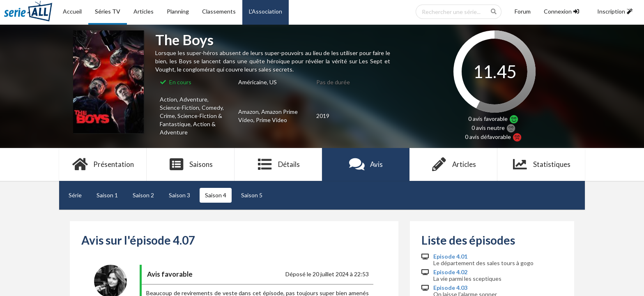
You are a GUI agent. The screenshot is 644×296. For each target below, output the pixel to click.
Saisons (191, 164)
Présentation (103, 164)
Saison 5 (252, 195)
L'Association (266, 11)
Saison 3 (179, 195)
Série (75, 195)
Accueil (72, 11)
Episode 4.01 (450, 257)
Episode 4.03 (450, 288)
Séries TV (108, 11)
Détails (278, 164)
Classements (219, 11)
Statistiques (541, 164)
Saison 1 (107, 195)
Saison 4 (216, 195)
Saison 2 (143, 195)
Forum (523, 11)
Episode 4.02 (450, 272)
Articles (144, 11)
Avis (366, 164)
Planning (178, 11)
